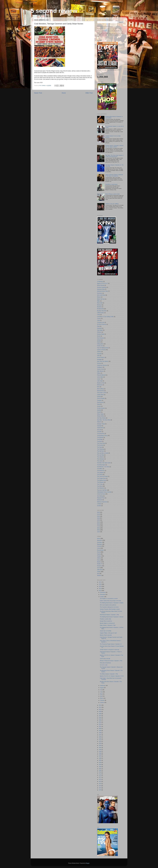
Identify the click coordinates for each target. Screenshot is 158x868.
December (103, 592)
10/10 (98, 532)
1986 (100, 758)
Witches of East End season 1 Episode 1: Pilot (111, 661)
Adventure (100, 540)
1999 (100, 731)
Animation (100, 542)
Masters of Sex (101, 383)
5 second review (54, 11)
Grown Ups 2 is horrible (106, 631)
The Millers (100, 469)
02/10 (98, 516)
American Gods (101, 289)
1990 (100, 750)
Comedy (99, 546)
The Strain (100, 474)
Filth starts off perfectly (105, 663)
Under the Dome (101, 494)
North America (101, 391)
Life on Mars (100, 377)
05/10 (98, 522)
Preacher (99, 400)
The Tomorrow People (102, 476)
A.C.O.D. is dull (104, 665)
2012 (100, 705)
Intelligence (100, 367)
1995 (100, 739)
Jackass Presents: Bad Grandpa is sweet (110, 609)
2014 (100, 588)
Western (99, 575)
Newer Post (38, 93)
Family (99, 554)
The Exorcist (100, 445)
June (101, 692)
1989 (100, 752)
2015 (100, 586)
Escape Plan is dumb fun (106, 621)
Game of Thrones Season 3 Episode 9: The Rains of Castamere (114, 175)
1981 (100, 769)
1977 (100, 777)
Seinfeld (99, 410)
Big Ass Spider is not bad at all (107, 623)
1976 (100, 779)
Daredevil (99, 328)
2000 (100, 728)
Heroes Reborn (101, 357)
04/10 (98, 520)
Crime (99, 548)
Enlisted (99, 340)
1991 (100, 748)
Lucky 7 (99, 379)
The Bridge (100, 439)
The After (99, 432)
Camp (99, 315)
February (102, 700)
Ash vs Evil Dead (101, 295)
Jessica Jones (101, 369)
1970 (100, 790)
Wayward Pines (101, 498)
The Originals (100, 473)
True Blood (100, 486)
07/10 (98, 526)
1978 (100, 775)
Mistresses (100, 385)
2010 (100, 709)
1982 (100, 767)
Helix (98, 356)
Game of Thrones (101, 350)
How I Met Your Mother (103, 361)
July (101, 690)
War (98, 574)
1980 (100, 771)
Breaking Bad (100, 309)
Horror (99, 560)
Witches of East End (102, 502)
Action (99, 538)
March (102, 698)
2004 (100, 722)
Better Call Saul (101, 299)
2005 (100, 720)
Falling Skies (100, 344)
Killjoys (99, 373)
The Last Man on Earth (103, 453)
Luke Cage (100, 381)
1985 (100, 760)
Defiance (99, 332)
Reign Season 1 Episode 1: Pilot (108, 625)
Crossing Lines (101, 322)
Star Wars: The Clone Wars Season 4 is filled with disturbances (114, 156)
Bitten (99, 301)
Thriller (99, 572)
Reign (99, 404)
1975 (100, 781)
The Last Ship (101, 455)
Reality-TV (100, 564)
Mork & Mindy (100, 389)
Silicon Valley (100, 414)
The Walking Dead (102, 480)
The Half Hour (101, 451)
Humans (99, 363)
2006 (100, 718)
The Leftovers (100, 457)
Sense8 (99, 412)
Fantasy (99, 556)
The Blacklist (100, 437)
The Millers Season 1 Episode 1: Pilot (109, 674)
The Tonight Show (101, 478)
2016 (100, 584)
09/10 (98, 530)
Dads (98, 326)
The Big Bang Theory (102, 436)
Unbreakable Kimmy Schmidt (104, 492)
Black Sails (100, 303)
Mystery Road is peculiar (106, 635)
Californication (101, 313)
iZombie (99, 506)
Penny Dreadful (101, 398)
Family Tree (100, 346)
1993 (100, 743)
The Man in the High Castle (104, 463)
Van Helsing (100, 496)
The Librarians (101, 459)
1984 (100, 762)
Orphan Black (100, 395)
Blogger (88, 863)
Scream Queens (101, 408)
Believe (99, 297)
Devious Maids (101, 334)
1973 (100, 786)
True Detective (101, 488)
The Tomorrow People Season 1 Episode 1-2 (111, 644)
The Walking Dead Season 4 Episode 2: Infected (112, 617)
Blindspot (99, 305)
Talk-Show (100, 570)
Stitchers (99, 422)
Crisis (98, 320)
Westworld (100, 500)
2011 (100, 707)
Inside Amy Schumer (102, 365)
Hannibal (99, 354)
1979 (100, 773)
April (101, 696)
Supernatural (100, 428)
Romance (99, 566)
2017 (100, 582)
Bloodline (99, 307)
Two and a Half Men (102, 490)
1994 (100, 741)
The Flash (100, 447)
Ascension (100, 293)
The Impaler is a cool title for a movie (109, 599)
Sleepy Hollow (101, 416)
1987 (100, 756)
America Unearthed (102, 287)
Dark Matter (100, 330)
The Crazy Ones (101, 443)
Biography (100, 544)
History (99, 558)
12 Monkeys (100, 281)
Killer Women (100, 371)
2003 (100, 724)
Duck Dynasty (101, 338)
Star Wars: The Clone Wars (104, 420)
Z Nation (99, 504)
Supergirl (99, 426)
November (103, 595)
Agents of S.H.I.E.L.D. (102, 283)
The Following (101, 449)
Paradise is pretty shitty (106, 619)
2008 (100, 714)
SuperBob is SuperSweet (111, 184)
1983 (100, 764)
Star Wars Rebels (101, 418)
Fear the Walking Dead (103, 348)
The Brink (99, 441)
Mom (98, 387)
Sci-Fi (99, 568)
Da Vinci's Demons (102, 324)
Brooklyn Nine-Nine (102, 311)
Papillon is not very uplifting (112, 204)
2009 (100, 712)
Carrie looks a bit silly (105, 659)
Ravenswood (100, 402)
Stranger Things (101, 424)
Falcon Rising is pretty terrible (112, 194)
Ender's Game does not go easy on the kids (110, 601)
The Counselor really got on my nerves (109, 607)
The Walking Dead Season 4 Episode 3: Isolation (112, 603)
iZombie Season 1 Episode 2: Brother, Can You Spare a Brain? (114, 146)
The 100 (99, 430)
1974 (100, 784)
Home (64, 93)
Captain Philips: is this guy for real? (108, 633)
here (113, 35)
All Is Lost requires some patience (108, 605)
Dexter (99, 336)
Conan (99, 318)
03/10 (98, 518)
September (103, 686)
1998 (100, 733)
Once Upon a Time (102, 393)
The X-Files (100, 484)
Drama (99, 552)
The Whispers (101, 482)
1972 (100, 788)
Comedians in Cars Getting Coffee (105, 317)
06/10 (98, 524)
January (102, 702)
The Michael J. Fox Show (103, 467)
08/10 (98, 528)
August (102, 688)
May (101, 694)
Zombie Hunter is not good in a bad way (109, 650)
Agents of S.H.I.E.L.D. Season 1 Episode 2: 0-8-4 (112, 676)
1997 (100, 735)
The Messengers (101, 465)
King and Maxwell (101, 375)
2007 (100, 716)
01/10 (98, 514)
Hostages (99, 359)
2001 (100, 726)
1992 (100, 745)
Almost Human (101, 285)
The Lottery (100, 461)
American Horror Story (103, 291)
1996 (100, 737)
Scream (99, 406)
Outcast (99, 396)
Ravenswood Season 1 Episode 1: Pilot (109, 615)
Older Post (89, 93)
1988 (100, 754)
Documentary (100, 550)
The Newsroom (101, 471)
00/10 (98, 512)
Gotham (99, 352)
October (102, 597)
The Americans (101, 433)
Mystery (99, 562)
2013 (100, 591)
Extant (99, 342)
